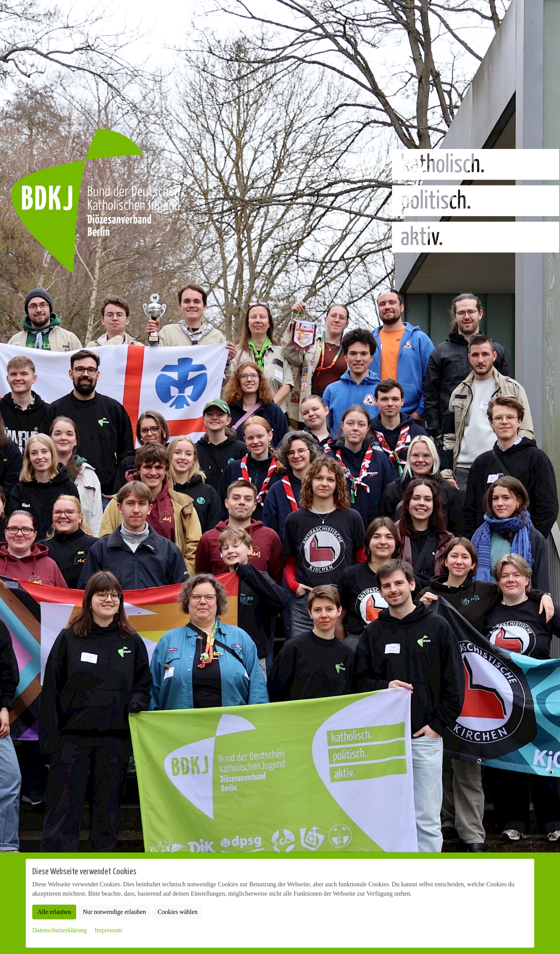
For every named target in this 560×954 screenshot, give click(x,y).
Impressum (108, 930)
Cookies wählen (178, 912)
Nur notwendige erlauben (115, 912)
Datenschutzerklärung (59, 930)
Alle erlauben (54, 912)
